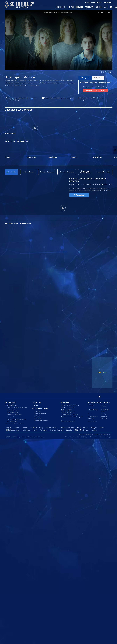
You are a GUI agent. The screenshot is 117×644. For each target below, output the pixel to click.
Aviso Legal (108, 437)
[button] (115, 150)
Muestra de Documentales (15, 424)
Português (44, 430)
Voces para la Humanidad (14, 417)
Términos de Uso (69, 437)
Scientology (91, 405)
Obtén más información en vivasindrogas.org (60, 98)
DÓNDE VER (65, 402)
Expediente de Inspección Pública (87, 434)
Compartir (85, 78)
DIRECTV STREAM (67, 408)
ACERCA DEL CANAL (40, 408)
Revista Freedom (92, 421)
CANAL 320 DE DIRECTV (70, 405)
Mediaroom (37, 416)
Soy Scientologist (12, 422)
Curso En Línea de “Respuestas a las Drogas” (93, 99)
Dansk (16, 428)
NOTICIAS (99, 7)
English (9, 428)
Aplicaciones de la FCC (105, 434)
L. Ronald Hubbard (93, 409)
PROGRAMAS (89, 7)
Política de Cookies (82, 437)
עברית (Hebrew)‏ (83, 428)
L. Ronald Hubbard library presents (17, 419)
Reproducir (79, 195)
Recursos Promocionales (41, 421)
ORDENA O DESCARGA (95, 90)
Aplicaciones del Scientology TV (72, 417)
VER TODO (102, 373)
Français (94, 430)
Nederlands (26, 430)
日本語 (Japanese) (12, 430)
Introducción (37, 411)
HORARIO (79, 7)
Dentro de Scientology (13, 410)
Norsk (35, 430)
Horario (36, 405)
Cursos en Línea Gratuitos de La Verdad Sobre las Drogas (22, 99)
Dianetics (90, 414)
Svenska (69, 430)
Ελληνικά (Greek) (37, 428)
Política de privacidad (96, 437)
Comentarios (38, 418)
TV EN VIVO (37, 402)
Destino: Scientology (13, 412)
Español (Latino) (51, 428)
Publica (98, 78)
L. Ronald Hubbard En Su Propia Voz (17, 408)
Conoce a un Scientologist (14, 415)
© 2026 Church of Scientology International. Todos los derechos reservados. (25, 437)
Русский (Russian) (57, 430)
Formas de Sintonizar (40, 414)
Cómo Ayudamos (106, 414)
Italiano (102, 428)
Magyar (94, 428)
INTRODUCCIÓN (61, 7)
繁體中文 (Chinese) (82, 430)
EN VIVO (71, 7)
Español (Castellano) (67, 428)
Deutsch (25, 428)
